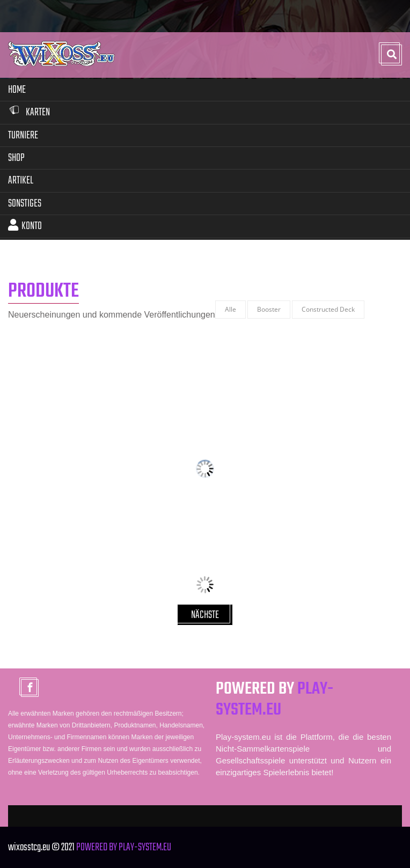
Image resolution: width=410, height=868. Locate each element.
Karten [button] (29, 112)
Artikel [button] (21, 181)
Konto (25, 226)
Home (17, 90)
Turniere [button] (23, 135)
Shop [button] (16, 158)
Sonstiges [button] (25, 204)
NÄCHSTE (205, 615)
